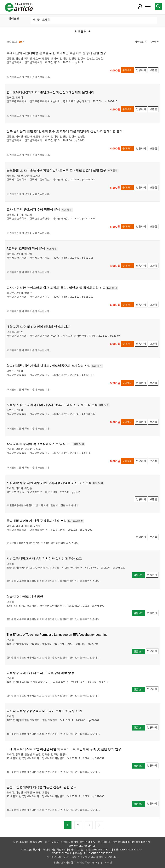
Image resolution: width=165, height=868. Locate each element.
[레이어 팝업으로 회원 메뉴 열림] (140, 6)
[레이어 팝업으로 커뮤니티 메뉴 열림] (148, 6)
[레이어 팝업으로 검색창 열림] (158, 6)
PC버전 (108, 862)
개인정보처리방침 (63, 862)
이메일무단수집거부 (88, 862)
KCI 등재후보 (75, 521)
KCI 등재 (113, 170)
